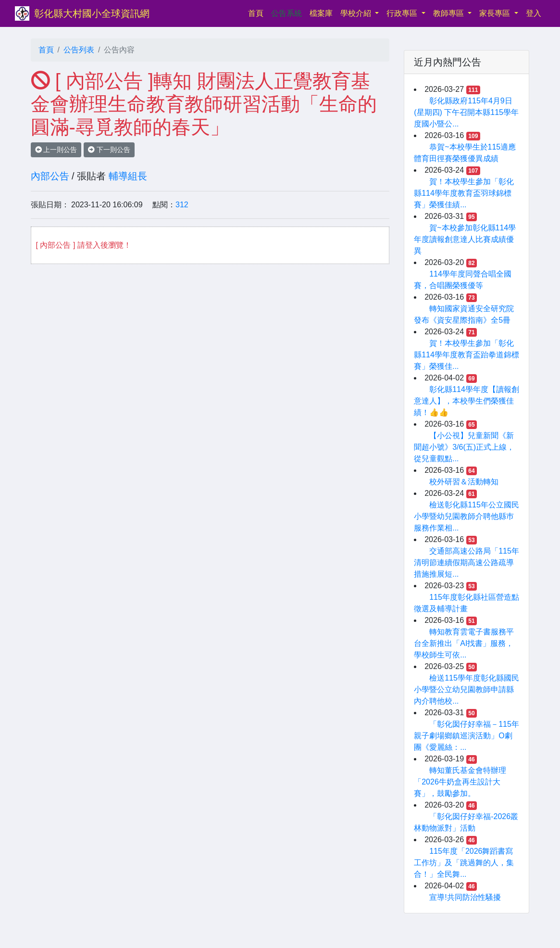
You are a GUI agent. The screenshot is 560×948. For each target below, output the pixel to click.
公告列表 (79, 50)
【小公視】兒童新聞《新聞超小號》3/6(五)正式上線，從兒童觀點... (464, 447)
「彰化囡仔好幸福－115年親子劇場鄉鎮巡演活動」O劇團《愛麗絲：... (467, 736)
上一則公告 (56, 150)
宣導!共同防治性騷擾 (465, 897)
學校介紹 (357, 13)
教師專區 (449, 13)
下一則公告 (109, 150)
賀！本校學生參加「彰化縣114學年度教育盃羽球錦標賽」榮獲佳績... (464, 193)
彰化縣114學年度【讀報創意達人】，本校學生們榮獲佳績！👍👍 (467, 401)
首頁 (258, 12)
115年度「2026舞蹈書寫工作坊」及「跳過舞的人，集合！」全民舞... (464, 863)
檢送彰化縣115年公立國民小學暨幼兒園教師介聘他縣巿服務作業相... (467, 516)
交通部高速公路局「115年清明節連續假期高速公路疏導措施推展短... (467, 562)
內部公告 (50, 176)
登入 (534, 13)
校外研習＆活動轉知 (464, 482)
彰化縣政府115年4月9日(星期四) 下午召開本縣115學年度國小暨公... (466, 112)
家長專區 (496, 13)
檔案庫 (321, 13)
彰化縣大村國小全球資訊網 (92, 13)
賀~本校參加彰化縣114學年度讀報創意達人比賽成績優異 (465, 239)
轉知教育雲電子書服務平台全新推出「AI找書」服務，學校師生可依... (464, 643)
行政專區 (403, 13)
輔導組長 (128, 176)
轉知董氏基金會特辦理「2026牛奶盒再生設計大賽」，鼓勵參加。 (460, 782)
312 (182, 205)
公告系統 (286, 13)
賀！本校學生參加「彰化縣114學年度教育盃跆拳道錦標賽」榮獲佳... (467, 355)
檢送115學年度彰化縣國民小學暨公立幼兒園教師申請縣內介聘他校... (467, 689)
